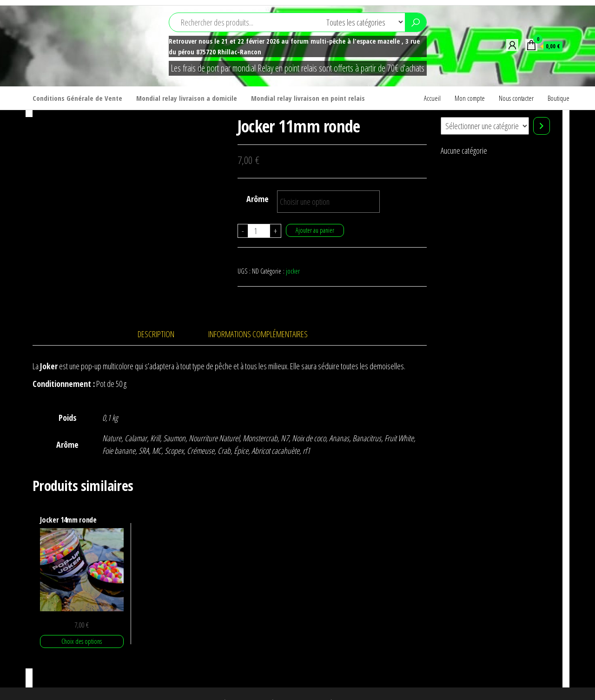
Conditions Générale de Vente (77, 98)
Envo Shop (361, 684)
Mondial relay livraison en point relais (308, 98)
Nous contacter (516, 98)
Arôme (258, 199)
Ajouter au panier (315, 230)
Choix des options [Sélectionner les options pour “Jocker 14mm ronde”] (82, 622)
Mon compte (470, 98)
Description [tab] (156, 314)
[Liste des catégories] (485, 126)
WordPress (302, 684)
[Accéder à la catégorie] (542, 126)
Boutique (559, 98)
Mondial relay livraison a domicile (187, 98)
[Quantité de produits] (259, 231)
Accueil (432, 98)
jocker (293, 271)
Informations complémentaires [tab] (258, 314)
